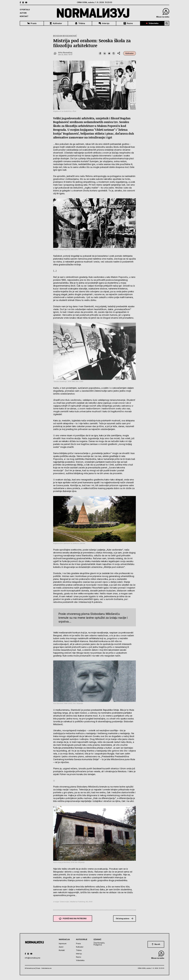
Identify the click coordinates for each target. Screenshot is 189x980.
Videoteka (152, 23)
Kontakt (24, 16)
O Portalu (25, 10)
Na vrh (156, 944)
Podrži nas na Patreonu (73, 919)
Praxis (32, 23)
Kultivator (56, 23)
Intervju (104, 23)
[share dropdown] (119, 53)
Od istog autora (125, 918)
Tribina (80, 23)
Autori (23, 13)
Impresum (63, 943)
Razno (128, 23)
